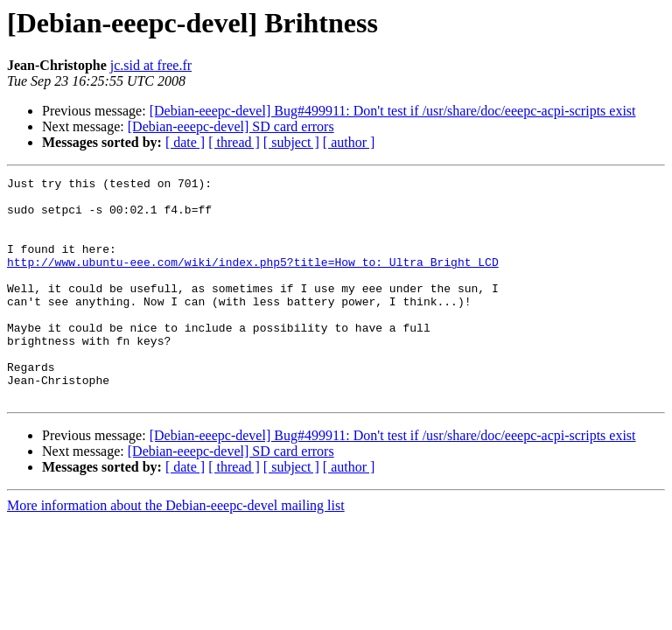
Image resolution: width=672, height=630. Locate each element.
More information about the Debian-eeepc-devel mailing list (176, 550)
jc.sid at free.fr (151, 65)
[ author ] (349, 142)
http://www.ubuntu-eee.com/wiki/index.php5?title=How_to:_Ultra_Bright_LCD (253, 280)
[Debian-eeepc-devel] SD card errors (231, 126)
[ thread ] (234, 142)
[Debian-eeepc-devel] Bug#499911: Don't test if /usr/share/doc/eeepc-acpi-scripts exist (393, 111)
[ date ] (185, 142)
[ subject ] (291, 142)
